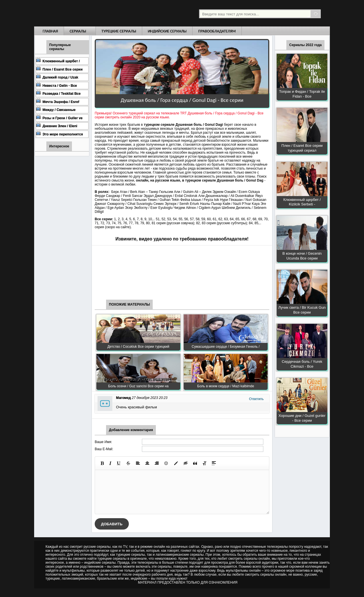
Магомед (123, 398)
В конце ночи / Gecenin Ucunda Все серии (302, 256)
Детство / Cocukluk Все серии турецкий (138, 347)
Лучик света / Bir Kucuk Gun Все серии (302, 310)
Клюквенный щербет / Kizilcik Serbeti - (302, 202)
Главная (50, 31)
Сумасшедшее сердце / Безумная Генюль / (226, 347)
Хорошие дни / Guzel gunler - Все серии (302, 418)
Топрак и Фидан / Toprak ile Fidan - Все (302, 94)
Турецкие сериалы (119, 31)
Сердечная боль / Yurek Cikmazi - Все (302, 364)
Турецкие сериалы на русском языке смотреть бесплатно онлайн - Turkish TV (86, 13)
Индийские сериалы (167, 31)
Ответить (256, 399)
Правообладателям (217, 31)
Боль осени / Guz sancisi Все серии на (138, 386)
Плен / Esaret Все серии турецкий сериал (302, 148)
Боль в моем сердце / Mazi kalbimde (226, 386)
